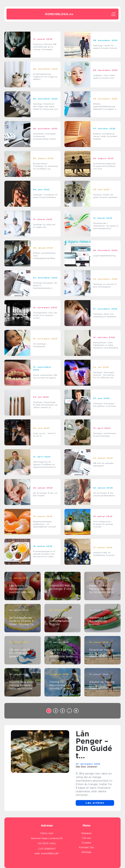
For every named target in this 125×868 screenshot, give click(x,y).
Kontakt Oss (87, 847)
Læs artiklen (95, 803)
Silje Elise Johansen (86, 767)
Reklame (87, 833)
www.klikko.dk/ (50, 853)
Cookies (86, 843)
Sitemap (86, 852)
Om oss (87, 838)
